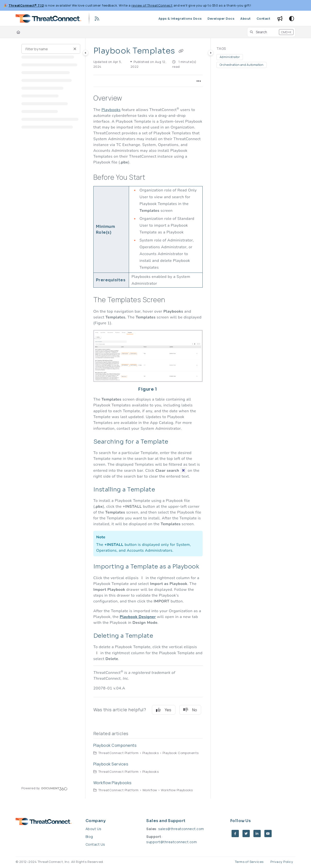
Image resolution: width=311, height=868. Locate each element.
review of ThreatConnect (152, 5)
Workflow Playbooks (112, 783)
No (190, 710)
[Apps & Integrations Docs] (180, 18)
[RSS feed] (97, 18)
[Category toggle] (86, 53)
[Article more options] (199, 81)
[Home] (18, 32)
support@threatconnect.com (172, 842)
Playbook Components (115, 745)
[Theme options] (292, 18)
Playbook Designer (138, 617)
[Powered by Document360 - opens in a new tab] (44, 788)
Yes (164, 710)
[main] (148, 418)
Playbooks (111, 110)
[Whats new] (280, 18)
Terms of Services (249, 862)
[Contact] (263, 18)
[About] (245, 18)
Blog (89, 837)
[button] (271, 32)
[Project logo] (48, 18)
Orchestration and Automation (242, 65)
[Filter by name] (51, 49)
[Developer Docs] (221, 18)
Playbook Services (111, 764)
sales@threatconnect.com (181, 829)
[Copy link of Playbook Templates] (181, 51)
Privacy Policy (282, 862)
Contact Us (95, 844)
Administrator (230, 57)
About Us (94, 829)
